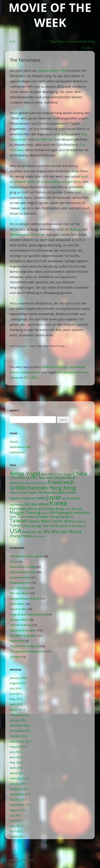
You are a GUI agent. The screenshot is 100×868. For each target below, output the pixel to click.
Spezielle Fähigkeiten (23, 636)
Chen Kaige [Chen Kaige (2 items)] (63, 474)
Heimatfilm (17, 604)
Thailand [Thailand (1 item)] (81, 522)
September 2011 (20, 805)
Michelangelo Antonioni (27, 235)
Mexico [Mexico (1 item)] (45, 513)
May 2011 (16, 826)
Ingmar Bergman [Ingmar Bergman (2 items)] (22, 498)
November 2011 (20, 794)
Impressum (17, 452)
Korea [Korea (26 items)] (58, 503)
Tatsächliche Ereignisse (25, 646)
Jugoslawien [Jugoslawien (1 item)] (17, 505)
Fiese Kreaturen (20, 583)
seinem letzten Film (52, 71)
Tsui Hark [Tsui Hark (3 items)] (50, 526)
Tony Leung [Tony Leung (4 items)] (31, 526)
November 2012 (20, 731)
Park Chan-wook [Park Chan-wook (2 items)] (22, 517)
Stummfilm (17, 641)
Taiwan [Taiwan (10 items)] (18, 521)
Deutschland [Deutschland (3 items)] (65, 478)
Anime (14, 561)
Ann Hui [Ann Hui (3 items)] (47, 474)
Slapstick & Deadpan (23, 630)
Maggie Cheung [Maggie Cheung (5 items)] (25, 512)
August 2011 (18, 810)
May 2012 (16, 762)
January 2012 (18, 784)
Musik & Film (18, 609)
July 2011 (15, 815)
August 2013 (18, 683)
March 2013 (17, 710)
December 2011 (20, 789)
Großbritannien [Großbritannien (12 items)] (29, 488)
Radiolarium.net (20, 447)
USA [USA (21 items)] (16, 531)
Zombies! (16, 657)
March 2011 (17, 836)
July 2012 (15, 752)
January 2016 (18, 678)
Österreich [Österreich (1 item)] (39, 536)
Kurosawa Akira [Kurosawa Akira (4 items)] (23, 508)
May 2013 (16, 699)
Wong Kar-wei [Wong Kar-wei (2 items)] (33, 532)
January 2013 (18, 720)
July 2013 (15, 688)
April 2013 (16, 704)
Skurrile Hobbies (21, 625)
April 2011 (16, 831)
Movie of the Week (50, 15)
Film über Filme (20, 588)
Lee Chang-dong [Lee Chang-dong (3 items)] (51, 509)
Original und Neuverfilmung (28, 614)
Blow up (75, 229)
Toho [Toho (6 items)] (15, 525)
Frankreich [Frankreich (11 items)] (61, 482)
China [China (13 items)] (80, 473)
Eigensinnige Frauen (23, 572)
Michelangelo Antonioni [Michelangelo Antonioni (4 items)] (70, 512)
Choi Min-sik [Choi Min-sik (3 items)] (20, 478)
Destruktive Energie (55, 367)
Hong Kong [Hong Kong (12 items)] (62, 488)
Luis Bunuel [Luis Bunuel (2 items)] (74, 509)
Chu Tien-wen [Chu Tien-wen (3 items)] (42, 478)
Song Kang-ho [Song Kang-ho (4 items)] (62, 516)
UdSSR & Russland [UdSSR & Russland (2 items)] (72, 526)
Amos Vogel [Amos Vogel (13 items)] (25, 473)
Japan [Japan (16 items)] (54, 497)
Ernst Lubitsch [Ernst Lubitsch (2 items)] (36, 483)
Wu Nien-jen (44, 139)
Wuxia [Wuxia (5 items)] (75, 531)
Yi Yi (10, 42)
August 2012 (18, 747)
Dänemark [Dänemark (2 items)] (17, 483)
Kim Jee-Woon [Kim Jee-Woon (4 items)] (36, 504)
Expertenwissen (31, 372)
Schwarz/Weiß (19, 620)
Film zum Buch (19, 593)
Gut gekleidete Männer (25, 598)
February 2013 (19, 715)
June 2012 (16, 757)
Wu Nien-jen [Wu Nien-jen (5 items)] (56, 531)
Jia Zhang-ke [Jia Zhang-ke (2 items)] (72, 498)
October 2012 (19, 736)
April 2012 (16, 768)
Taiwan (14, 377)
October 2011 (19, 799)
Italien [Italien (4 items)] (41, 498)
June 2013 (16, 694)
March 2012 (17, 773)
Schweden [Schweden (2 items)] (42, 517)
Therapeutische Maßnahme (28, 651)
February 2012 (19, 778)
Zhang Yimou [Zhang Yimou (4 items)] (21, 536)
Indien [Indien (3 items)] (71, 493)
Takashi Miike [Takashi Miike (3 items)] (39, 521)
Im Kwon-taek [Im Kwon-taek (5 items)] (52, 492)
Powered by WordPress (20, 860)
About (14, 442)
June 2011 (16, 821)
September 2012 (20, 741)
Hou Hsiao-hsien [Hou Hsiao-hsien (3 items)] (24, 493)
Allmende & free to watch (26, 556)
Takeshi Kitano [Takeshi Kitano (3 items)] (63, 521)
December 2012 (20, 725)
